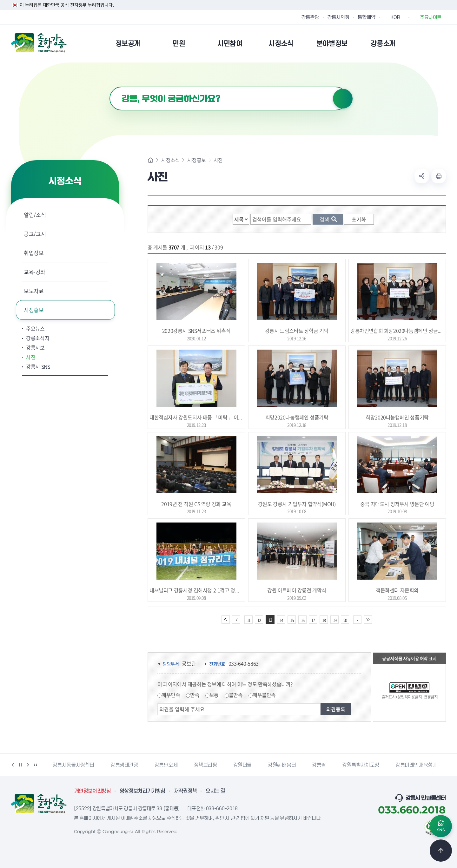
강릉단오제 (166, 765)
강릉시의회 (338, 17)
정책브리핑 (205, 765)
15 (292, 620)
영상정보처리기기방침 (142, 791)
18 (324, 620)
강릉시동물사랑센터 (73, 765)
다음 (28, 765)
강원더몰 (242, 765)
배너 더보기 (36, 765)
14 (281, 620)
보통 (214, 695)
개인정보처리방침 (93, 791)
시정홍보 (34, 310)
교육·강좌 (35, 272)
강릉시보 (35, 347)
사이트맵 (442, 43)
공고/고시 (35, 234)
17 (313, 620)
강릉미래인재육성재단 (419, 765)
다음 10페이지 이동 (357, 620)
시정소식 (170, 160)
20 (345, 620)
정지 (20, 765)
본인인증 (426, 43)
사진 (31, 357)
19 (334, 620)
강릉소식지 (38, 338)
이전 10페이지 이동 (236, 620)
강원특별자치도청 (361, 765)
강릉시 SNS (38, 366)
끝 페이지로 (368, 620)
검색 (343, 99)
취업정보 (34, 253)
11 (248, 620)
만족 (195, 695)
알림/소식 (35, 215)
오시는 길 (215, 791)
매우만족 (171, 695)
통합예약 (367, 17)
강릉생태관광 (124, 765)
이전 (13, 765)
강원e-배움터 (282, 765)
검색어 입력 (110, 87)
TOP (441, 851)
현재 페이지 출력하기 (439, 176)
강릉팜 (319, 765)
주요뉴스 (35, 328)
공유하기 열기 (422, 176)
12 (259, 620)
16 (302, 620)
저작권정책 (186, 791)
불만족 (236, 695)
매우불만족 (264, 695)
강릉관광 (310, 17)
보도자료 (34, 291)
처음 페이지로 (226, 620)
